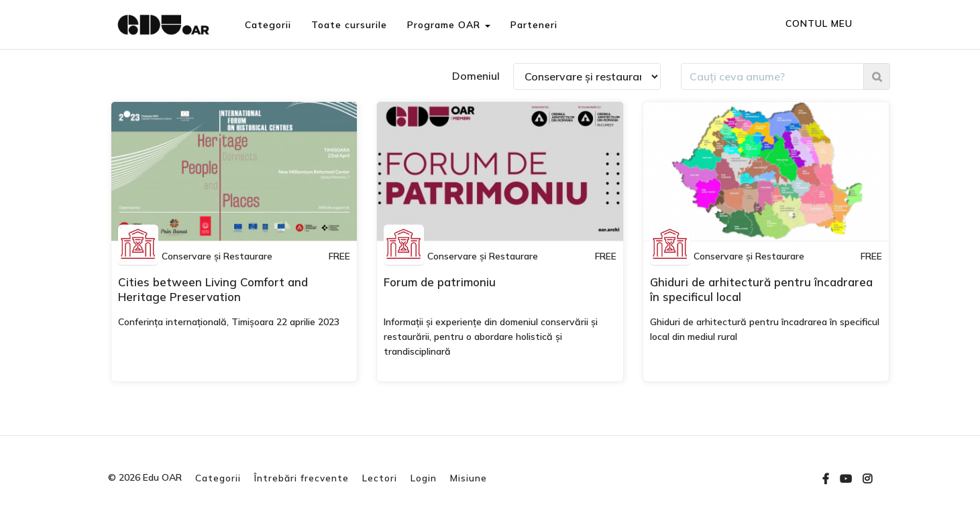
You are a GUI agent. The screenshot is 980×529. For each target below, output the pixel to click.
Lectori (380, 478)
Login (424, 478)
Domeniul (476, 76)
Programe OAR (448, 25)
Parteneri (533, 25)
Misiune (469, 478)
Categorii (267, 25)
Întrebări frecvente (302, 478)
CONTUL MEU (819, 23)
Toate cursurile (348, 25)
